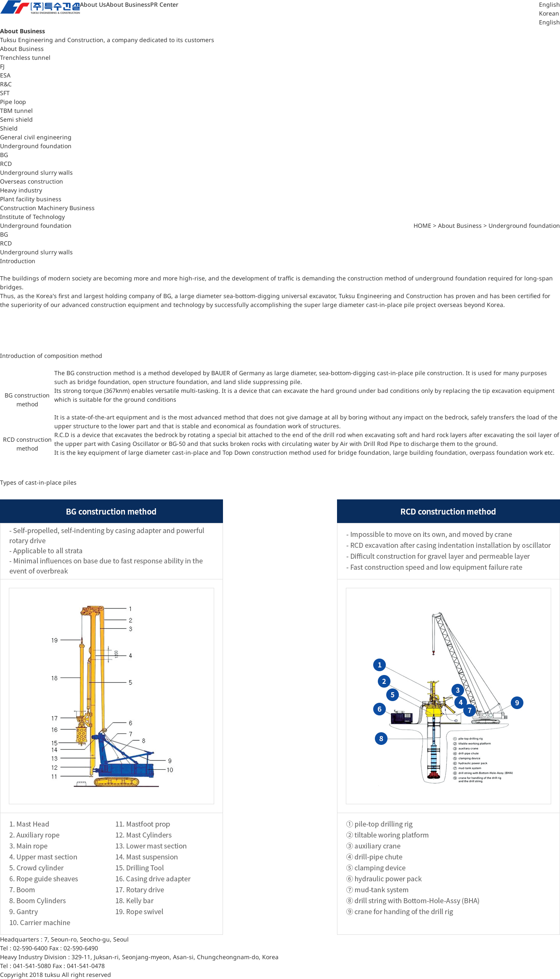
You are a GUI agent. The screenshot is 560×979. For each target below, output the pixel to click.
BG (4, 155)
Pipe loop (13, 102)
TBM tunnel (16, 111)
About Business (128, 4)
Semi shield (16, 119)
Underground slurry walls (36, 172)
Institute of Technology (32, 217)
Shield (9, 128)
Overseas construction (32, 181)
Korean (549, 13)
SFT (5, 93)
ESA (5, 75)
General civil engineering (36, 137)
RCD (6, 164)
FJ (2, 66)
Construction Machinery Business (47, 208)
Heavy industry (21, 190)
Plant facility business (31, 199)
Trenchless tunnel (25, 57)
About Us (93, 4)
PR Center (164, 4)
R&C (6, 84)
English (549, 22)
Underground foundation (36, 146)
